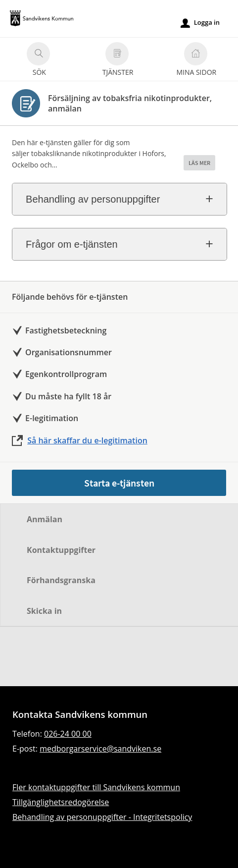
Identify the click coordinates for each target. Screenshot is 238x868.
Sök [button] (38, 61)
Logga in (200, 23)
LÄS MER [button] (199, 163)
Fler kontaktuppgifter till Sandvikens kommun (96, 787)
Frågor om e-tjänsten (72, 244)
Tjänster (118, 61)
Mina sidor (196, 61)
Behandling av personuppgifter (93, 199)
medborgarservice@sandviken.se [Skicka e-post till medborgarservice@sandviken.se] (100, 749)
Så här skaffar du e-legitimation (87, 440)
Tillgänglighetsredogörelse (61, 802)
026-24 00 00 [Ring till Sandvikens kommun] (68, 734)
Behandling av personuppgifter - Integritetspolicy (102, 817)
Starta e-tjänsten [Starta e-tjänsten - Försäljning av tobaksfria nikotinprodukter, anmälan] (119, 483)
